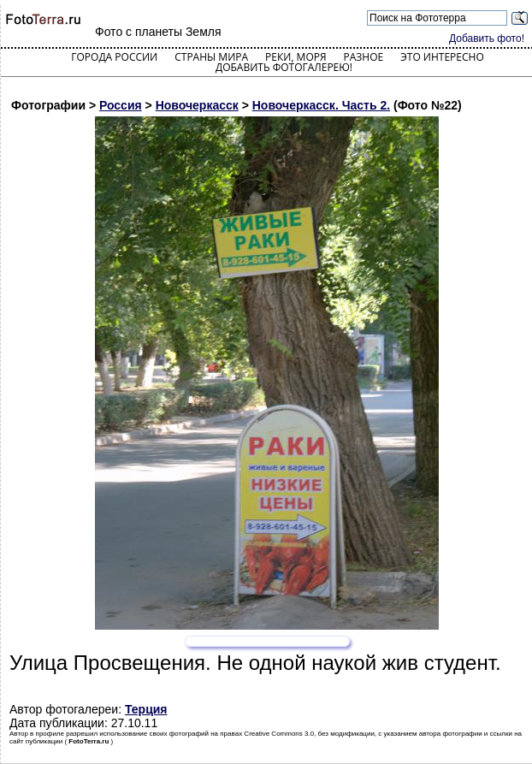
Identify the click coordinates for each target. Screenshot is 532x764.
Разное (364, 57)
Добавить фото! (487, 38)
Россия (121, 105)
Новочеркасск (197, 105)
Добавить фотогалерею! (284, 67)
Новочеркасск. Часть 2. (321, 105)
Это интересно (442, 57)
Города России (114, 57)
